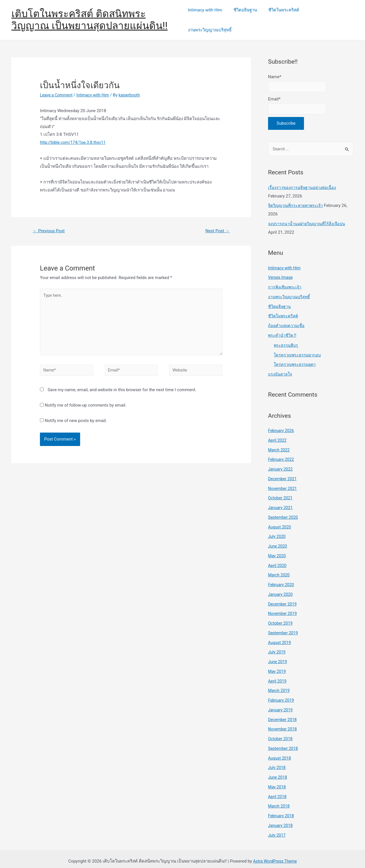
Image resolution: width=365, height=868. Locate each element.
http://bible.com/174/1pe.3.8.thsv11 (75, 135)
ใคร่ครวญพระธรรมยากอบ (298, 350)
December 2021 (283, 474)
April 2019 (278, 676)
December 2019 (283, 599)
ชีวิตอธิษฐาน (246, 16)
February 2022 (282, 455)
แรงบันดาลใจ (281, 369)
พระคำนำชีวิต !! (282, 330)
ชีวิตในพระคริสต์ (282, 16)
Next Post (217, 224)
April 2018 (278, 792)
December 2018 (283, 714)
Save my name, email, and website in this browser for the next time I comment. (122, 387)
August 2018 (280, 753)
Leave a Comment (57, 88)
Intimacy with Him (209, 16)
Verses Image (281, 272)
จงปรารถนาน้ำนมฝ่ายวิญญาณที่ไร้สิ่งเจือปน (308, 219)
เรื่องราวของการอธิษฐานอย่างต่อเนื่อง (302, 182)
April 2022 (278, 435)
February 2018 (282, 811)
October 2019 (281, 618)
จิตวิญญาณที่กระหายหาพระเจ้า (297, 201)
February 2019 (282, 695)
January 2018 (281, 820)
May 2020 (277, 551)
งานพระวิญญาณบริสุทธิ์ (328, 16)
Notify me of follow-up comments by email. (86, 403)
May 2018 (277, 782)
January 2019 (281, 705)
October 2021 (281, 493)
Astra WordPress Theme (275, 856)
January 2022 (281, 464)
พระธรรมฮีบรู (286, 340)
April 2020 (278, 560)
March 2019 (279, 686)
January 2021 (281, 503)
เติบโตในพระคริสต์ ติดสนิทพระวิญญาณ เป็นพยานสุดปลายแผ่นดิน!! (90, 16)
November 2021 (283, 483)
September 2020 (284, 512)
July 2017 (277, 830)
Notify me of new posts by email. (76, 418)
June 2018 (278, 772)
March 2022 (279, 445)
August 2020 (280, 522)
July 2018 (277, 763)
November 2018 (283, 724)
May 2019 (277, 666)
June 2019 (278, 657)
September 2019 (284, 628)
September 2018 (284, 743)
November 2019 (283, 609)
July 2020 (277, 532)
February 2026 (282, 426)
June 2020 (278, 541)
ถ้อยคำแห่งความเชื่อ (287, 321)
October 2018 (281, 734)
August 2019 (280, 637)
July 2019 (277, 647)
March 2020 (279, 570)
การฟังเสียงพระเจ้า (285, 282)
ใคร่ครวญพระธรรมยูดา (295, 360)
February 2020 (282, 580)
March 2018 (279, 801)
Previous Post (50, 224)
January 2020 (281, 589)
